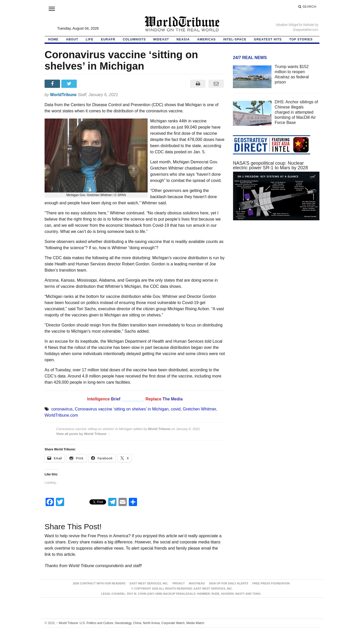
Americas (206, 39)
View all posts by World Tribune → (83, 434)
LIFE (90, 39)
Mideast (161, 39)
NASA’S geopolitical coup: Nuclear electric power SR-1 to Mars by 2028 (270, 165)
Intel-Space (235, 39)
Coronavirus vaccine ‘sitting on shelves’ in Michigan (122, 409)
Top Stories (301, 39)
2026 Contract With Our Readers (99, 583)
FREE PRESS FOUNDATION (271, 583)
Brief (116, 399)
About (72, 39)
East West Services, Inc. (149, 583)
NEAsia (183, 39)
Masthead (197, 583)
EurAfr (108, 39)
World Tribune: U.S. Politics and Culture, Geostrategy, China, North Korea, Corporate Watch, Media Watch (130, 623)
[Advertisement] (276, 273)
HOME (53, 39)
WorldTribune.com (61, 415)
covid (176, 409)
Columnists (134, 39)
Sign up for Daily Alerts (229, 583)
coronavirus (62, 409)
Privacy (179, 583)
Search (307, 7)
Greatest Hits (268, 39)
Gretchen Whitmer (200, 409)
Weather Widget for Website (295, 25)
